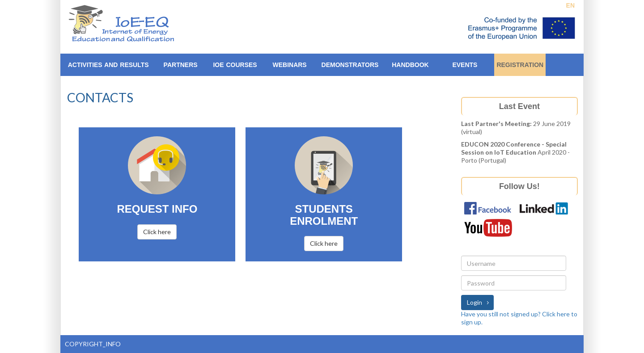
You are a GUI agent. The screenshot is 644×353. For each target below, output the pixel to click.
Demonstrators (350, 65)
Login (475, 302)
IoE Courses (235, 65)
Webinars (289, 65)
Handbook (410, 65)
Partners (181, 65)
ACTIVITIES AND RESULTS (108, 65)
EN (570, 5)
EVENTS (465, 65)
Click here (157, 232)
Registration (520, 65)
